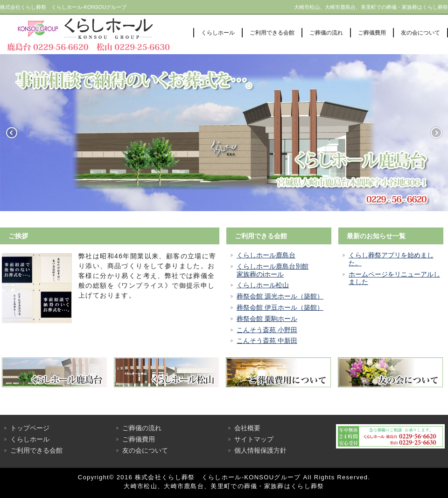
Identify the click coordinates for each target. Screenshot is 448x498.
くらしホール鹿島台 (266, 255)
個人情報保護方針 (260, 450)
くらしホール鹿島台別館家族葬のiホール (273, 270)
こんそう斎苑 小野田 (267, 330)
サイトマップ (254, 439)
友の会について (420, 33)
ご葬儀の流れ (326, 33)
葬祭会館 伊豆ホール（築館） (280, 307)
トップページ (30, 428)
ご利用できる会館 (272, 33)
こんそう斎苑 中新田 (267, 341)
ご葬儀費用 (372, 33)
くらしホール (218, 33)
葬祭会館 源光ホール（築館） (280, 296)
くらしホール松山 (263, 285)
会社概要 (247, 428)
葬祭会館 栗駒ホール (267, 319)
